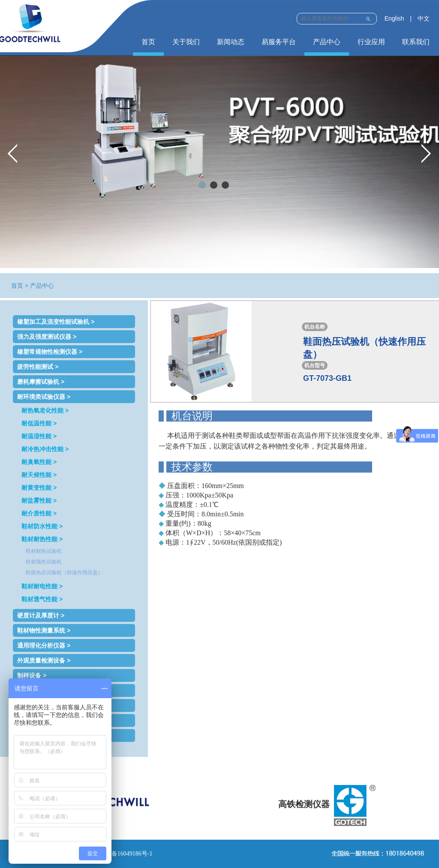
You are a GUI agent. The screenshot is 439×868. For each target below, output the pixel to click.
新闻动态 (231, 42)
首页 (148, 42)
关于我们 (186, 42)
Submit (368, 18)
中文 (424, 18)
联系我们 (416, 42)
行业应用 (371, 42)
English (394, 18)
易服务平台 (279, 42)
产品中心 (327, 42)
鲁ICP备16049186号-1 (124, 854)
